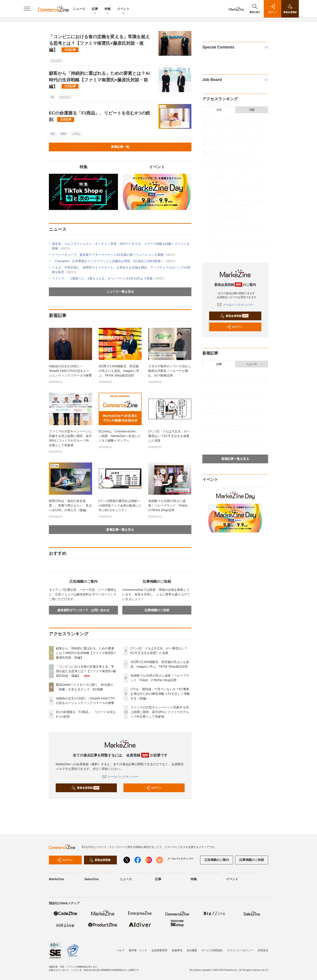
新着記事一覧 (120, 147)
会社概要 (192, 950)
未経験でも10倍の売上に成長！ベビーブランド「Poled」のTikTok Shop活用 (169, 505)
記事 (95, 9)
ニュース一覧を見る (120, 292)
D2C (64, 134)
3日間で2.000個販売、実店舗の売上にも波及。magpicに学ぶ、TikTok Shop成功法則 (119, 371)
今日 (219, 110)
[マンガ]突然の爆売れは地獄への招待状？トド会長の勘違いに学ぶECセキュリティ (120, 505)
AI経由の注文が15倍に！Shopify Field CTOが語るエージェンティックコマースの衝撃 (70, 371)
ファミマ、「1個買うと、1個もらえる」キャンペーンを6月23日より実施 (109, 278)
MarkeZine (56, 879)
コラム (76, 134)
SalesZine (92, 879)
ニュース (79, 9)
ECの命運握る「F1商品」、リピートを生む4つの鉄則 (100, 116)
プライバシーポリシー (240, 950)
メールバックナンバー (120, 777)
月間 (252, 110)
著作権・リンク (138, 950)
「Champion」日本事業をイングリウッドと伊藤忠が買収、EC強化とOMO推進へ (115, 261)
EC (53, 134)
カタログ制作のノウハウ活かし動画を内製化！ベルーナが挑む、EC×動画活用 (170, 371)
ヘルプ (120, 950)
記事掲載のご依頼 (157, 610)
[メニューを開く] (27, 9)
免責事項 (177, 950)
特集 (108, 9)
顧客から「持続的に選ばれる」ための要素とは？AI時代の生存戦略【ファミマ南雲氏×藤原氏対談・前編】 (99, 80)
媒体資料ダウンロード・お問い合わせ (84, 610)
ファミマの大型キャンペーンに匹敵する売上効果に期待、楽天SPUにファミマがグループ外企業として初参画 (70, 438)
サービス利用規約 (212, 950)
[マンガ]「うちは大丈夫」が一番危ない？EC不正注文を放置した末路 (169, 436)
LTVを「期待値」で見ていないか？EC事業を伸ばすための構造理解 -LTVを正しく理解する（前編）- (160, 694)
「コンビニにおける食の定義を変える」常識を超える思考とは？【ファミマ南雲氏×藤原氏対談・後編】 (99, 43)
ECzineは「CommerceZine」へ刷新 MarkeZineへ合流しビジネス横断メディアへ (120, 436)
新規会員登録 (85, 788)
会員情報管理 (159, 950)
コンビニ (56, 61)
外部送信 (263, 950)
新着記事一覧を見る (120, 530)
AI (52, 97)
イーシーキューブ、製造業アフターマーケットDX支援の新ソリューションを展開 (115, 255)
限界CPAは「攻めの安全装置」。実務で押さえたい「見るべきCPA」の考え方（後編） (70, 505)
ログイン (153, 788)
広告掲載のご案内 (217, 860)
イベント (123, 9)
